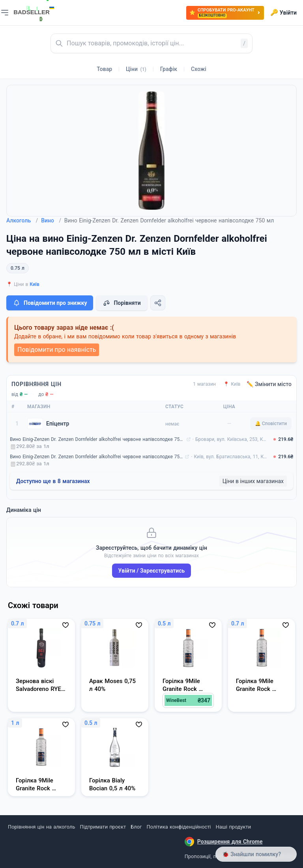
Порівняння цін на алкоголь (41, 827)
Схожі (199, 69)
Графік (169, 69)
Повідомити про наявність (57, 350)
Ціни (136, 69)
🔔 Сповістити (271, 424)
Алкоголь (22, 220)
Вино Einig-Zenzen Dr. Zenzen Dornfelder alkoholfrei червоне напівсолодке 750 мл (97, 439)
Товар (104, 69)
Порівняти (122, 303)
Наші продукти (233, 827)
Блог (136, 827)
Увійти (283, 13)
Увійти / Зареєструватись (152, 571)
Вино (51, 220)
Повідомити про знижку (50, 303)
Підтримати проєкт (103, 827)
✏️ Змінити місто (269, 384)
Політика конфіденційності (179, 827)
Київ (35, 284)
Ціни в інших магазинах (253, 481)
